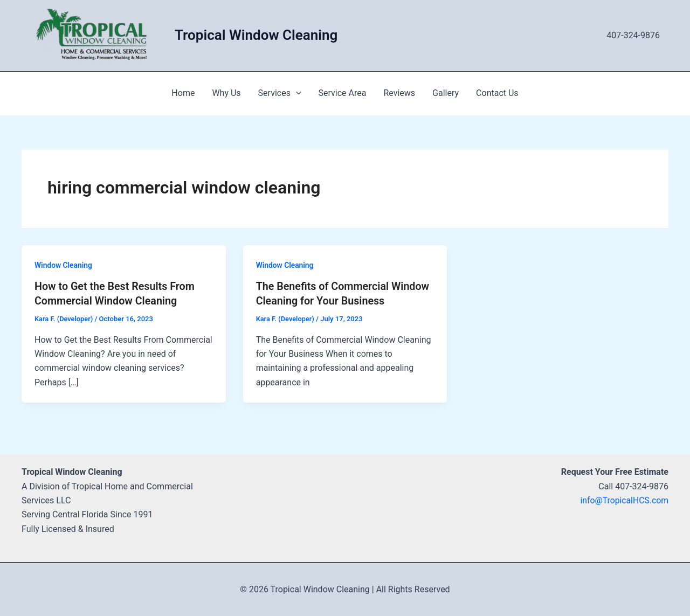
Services (280, 93)
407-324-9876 (633, 35)
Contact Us (497, 93)
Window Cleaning (64, 265)
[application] (296, 93)
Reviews (399, 93)
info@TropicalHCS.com (624, 500)
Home (183, 93)
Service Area (343, 93)
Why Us (226, 93)
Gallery (446, 93)
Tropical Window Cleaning (256, 35)
